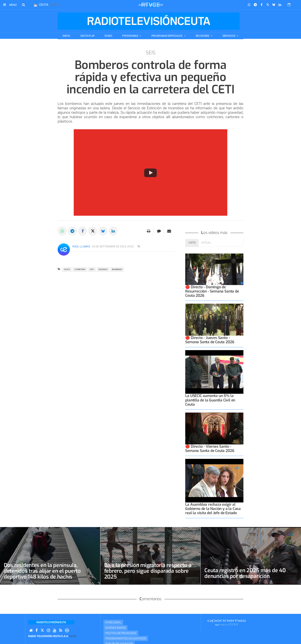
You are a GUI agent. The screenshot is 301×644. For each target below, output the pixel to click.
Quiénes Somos (115, 628)
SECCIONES (203, 36)
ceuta (67, 269)
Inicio (66, 36)
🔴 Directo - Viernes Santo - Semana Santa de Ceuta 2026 (210, 449)
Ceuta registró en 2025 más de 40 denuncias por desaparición (246, 573)
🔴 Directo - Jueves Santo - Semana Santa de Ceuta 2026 (210, 340)
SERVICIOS (229, 36)
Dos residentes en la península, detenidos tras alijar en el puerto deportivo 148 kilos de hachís (43, 571)
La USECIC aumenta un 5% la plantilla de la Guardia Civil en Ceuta (210, 400)
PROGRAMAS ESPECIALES (167, 36)
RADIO (108, 36)
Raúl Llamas (81, 246)
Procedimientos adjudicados (126, 638)
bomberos (117, 269)
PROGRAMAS (130, 36)
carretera (80, 269)
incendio (103, 269)
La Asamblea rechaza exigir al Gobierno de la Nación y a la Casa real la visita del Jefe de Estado (213, 509)
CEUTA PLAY (87, 36)
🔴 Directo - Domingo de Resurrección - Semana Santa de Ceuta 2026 (212, 291)
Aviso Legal (113, 622)
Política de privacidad (121, 633)
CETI (92, 269)
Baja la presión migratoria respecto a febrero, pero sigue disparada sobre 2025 (149, 571)
